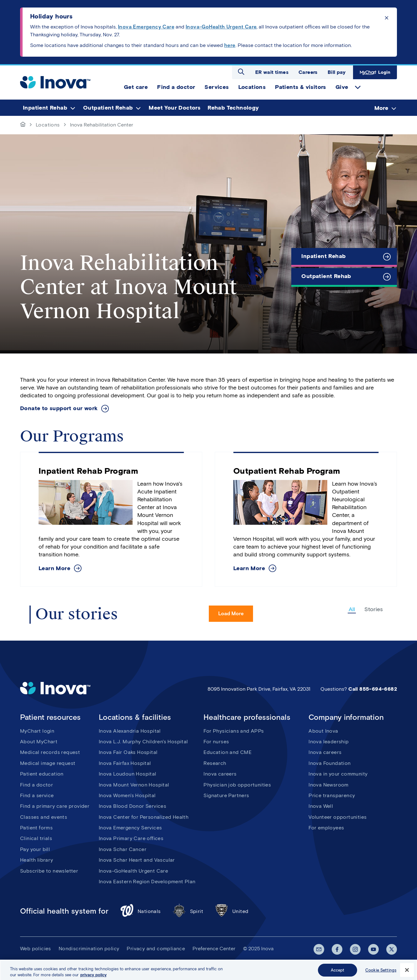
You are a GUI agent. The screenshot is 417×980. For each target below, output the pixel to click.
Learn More (54, 568)
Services (216, 87)
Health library (37, 860)
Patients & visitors (301, 87)
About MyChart (39, 742)
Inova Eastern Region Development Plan (147, 882)
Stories (374, 609)
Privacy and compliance (156, 949)
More (381, 108)
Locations (252, 87)
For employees (326, 828)
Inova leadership (329, 742)
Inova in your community (338, 774)
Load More (231, 614)
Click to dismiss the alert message (387, 18)
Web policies (36, 949)
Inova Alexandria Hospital (130, 731)
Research (215, 763)
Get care (136, 87)
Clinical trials (36, 838)
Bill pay (337, 72)
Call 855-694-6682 (373, 689)
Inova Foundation (330, 763)
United (231, 911)
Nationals (140, 911)
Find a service (37, 795)
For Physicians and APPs (234, 731)
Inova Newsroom (329, 785)
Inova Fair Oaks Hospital (128, 752)
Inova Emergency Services (130, 828)
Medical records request (50, 752)
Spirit (188, 911)
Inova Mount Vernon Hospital (134, 785)
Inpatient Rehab (45, 108)
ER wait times (272, 72)
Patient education (42, 774)
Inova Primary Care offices (131, 838)
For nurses (216, 742)
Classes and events (44, 817)
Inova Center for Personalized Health (144, 817)
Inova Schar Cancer (123, 849)
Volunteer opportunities (338, 817)
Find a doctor (176, 87)
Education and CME (227, 752)
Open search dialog (241, 72)
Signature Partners (226, 795)
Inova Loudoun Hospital (128, 774)
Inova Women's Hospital (127, 795)
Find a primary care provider (55, 806)
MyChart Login (375, 72)
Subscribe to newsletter (49, 871)
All (352, 609)
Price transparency (332, 795)
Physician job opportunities (237, 785)
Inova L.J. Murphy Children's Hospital (143, 742)
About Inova (323, 731)
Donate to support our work (59, 408)
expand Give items (358, 87)
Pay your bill (35, 849)
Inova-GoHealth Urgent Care (133, 871)
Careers (308, 72)
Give (342, 87)
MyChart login (37, 731)
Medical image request (48, 763)
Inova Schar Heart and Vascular (137, 860)
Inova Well (321, 806)
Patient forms (36, 828)
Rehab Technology (233, 108)
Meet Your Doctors (174, 108)
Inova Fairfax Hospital (125, 763)
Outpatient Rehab (108, 108)
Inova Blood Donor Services (132, 806)
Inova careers (220, 774)
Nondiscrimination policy (89, 949)
